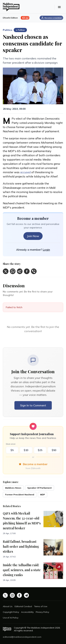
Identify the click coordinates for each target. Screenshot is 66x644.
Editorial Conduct (23, 606)
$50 (54, 450)
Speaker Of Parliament (40, 488)
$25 (40, 450)
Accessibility (27, 612)
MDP (43, 495)
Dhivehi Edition (10, 18)
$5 (12, 450)
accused (25, 172)
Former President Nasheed (20, 495)
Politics (8, 30)
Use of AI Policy (11, 618)
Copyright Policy (11, 612)
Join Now (33, 236)
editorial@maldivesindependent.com (22, 637)
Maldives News (13, 488)
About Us (8, 606)
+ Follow (20, 30)
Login (46, 250)
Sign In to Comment (33, 405)
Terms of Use (41, 606)
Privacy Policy (42, 612)
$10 (26, 450)
